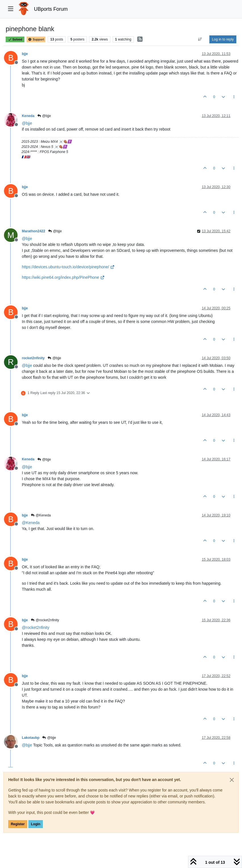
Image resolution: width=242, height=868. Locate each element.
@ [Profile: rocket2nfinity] (36, 627)
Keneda (28, 116)
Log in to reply (223, 39)
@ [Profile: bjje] (27, 123)
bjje (25, 54)
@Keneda (41, 515)
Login (36, 824)
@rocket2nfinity (45, 620)
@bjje (44, 116)
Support (36, 39)
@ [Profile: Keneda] (31, 523)
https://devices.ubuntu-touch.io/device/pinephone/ (68, 267)
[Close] (232, 780)
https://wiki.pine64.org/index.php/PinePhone (63, 277)
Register (18, 824)
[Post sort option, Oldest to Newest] (200, 39)
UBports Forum (51, 9)
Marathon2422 (33, 231)
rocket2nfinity (33, 358)
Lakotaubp (31, 738)
